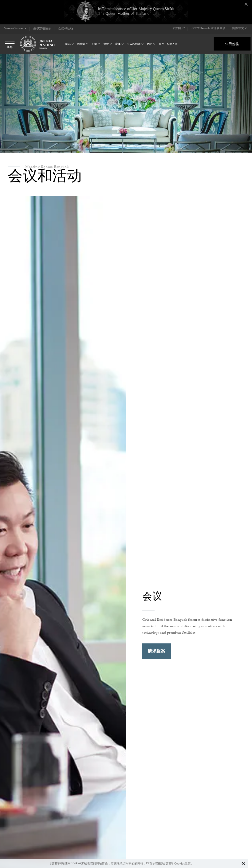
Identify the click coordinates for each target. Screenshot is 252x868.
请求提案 (157, 651)
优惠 (150, 44)
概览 (68, 44)
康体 (118, 44)
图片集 (81, 44)
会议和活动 (134, 44)
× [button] (244, 863)
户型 (94, 44)
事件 (161, 44)
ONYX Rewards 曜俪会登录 (208, 29)
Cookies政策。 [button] (184, 864)
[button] (240, 29)
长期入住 (172, 44)
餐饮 (106, 44)
